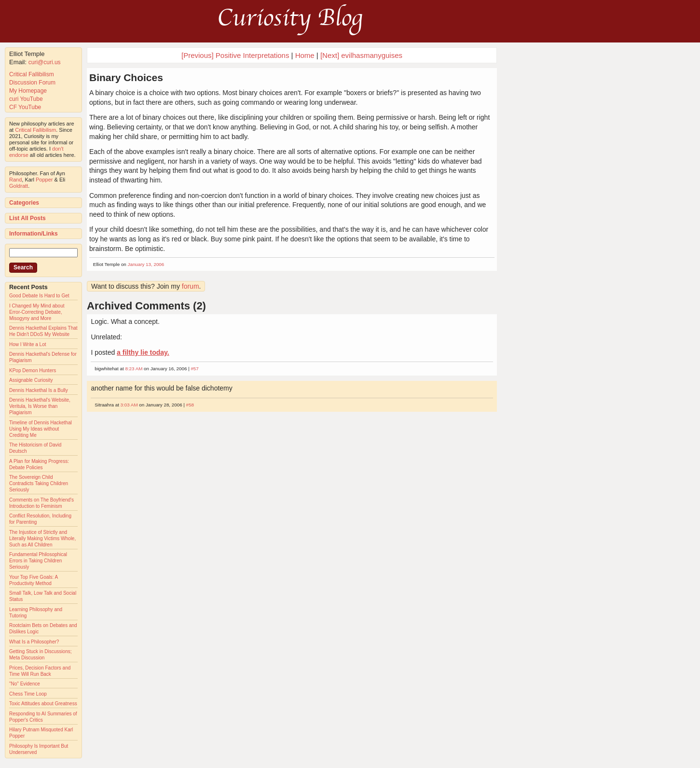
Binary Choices (126, 77)
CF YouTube (25, 107)
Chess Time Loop (28, 694)
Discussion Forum (32, 83)
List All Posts (27, 218)
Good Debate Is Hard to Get (39, 296)
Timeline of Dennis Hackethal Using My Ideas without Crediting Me (41, 429)
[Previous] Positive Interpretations (235, 55)
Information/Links (34, 234)
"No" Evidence (25, 684)
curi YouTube (26, 99)
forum (191, 286)
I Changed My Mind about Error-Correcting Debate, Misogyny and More (37, 312)
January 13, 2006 (146, 264)
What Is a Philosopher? (34, 642)
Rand (15, 180)
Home (305, 55)
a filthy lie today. (143, 352)
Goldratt (19, 186)
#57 (194, 369)
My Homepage (28, 91)
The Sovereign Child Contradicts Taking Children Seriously (39, 483)
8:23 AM (134, 369)
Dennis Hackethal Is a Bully (39, 390)
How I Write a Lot (28, 344)
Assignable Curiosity (31, 380)
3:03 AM (129, 405)
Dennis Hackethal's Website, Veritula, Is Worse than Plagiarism (40, 406)
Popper (44, 180)
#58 (190, 405)
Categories (24, 203)
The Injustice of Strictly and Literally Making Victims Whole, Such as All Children (42, 538)
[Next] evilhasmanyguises (361, 55)
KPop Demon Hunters (33, 370)
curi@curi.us (45, 62)
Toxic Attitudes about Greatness (43, 704)
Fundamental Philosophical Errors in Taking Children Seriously (38, 561)
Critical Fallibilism (32, 74)
